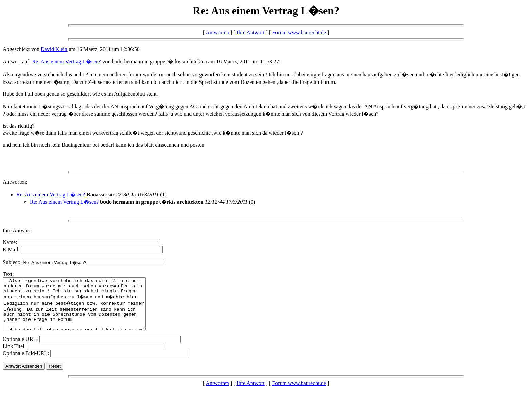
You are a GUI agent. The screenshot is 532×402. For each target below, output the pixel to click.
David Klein (54, 49)
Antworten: (15, 182)
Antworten (217, 32)
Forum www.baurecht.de (299, 32)
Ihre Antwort (250, 32)
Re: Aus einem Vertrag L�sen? (66, 62)
